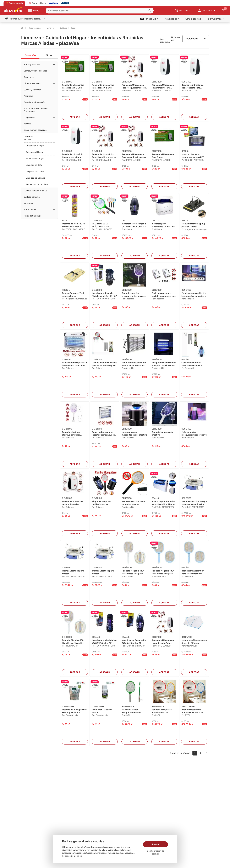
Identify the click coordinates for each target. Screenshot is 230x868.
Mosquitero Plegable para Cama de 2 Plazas (194, 642)
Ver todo (27, 139)
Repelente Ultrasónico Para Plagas (163, 156)
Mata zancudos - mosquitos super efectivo (134, 434)
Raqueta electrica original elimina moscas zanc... (133, 295)
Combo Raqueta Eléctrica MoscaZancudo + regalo (105, 364)
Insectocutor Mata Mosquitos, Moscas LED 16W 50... (193, 156)
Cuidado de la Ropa (35, 146)
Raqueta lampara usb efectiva (162, 434)
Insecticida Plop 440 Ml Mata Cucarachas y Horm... (73, 225)
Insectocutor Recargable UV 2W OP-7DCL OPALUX (134, 225)
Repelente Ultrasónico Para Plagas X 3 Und (103, 87)
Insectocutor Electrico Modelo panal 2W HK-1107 (104, 295)
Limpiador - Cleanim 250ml (102, 711)
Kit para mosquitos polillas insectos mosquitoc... (101, 503)
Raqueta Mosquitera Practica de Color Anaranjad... (162, 711)
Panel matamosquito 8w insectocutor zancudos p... (134, 364)
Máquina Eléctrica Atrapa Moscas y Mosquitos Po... (194, 503)
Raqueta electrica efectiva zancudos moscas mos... (71, 434)
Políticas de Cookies (72, 856)
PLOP (65, 221)
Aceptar (156, 844)
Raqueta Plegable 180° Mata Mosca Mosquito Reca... (133, 572)
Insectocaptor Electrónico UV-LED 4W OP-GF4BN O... (163, 225)
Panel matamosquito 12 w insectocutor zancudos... (75, 364)
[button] (150, 11)
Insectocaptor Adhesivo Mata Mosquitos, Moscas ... (163, 503)
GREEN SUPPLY (69, 706)
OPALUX (185, 151)
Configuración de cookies (156, 852)
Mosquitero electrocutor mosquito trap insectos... (164, 364)
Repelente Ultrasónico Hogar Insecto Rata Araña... (163, 87)
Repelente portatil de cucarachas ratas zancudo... (73, 503)
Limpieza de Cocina (35, 171)
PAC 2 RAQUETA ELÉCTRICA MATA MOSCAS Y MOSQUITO (103, 225)
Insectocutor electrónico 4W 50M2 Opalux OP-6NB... (104, 642)
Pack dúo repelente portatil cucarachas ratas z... (164, 295)
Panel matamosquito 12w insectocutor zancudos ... (194, 295)
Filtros (49, 55)
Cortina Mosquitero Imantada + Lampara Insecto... (192, 364)
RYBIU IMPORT (129, 706)
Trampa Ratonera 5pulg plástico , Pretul (193, 225)
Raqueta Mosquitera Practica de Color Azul (192, 711)
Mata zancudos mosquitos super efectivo (194, 434)
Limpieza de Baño (34, 165)
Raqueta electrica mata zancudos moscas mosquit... (133, 503)
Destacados (196, 39)
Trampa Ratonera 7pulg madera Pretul (74, 295)
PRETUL (185, 221)
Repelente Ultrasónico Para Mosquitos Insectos (134, 156)
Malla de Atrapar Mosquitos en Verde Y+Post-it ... (131, 711)
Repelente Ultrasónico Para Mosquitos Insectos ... (134, 87)
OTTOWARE (187, 637)
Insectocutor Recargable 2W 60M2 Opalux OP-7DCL (134, 642)
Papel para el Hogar (35, 159)
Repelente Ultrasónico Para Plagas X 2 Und (73, 87)
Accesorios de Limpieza (37, 184)
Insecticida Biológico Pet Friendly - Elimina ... (74, 711)
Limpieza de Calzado (35, 178)
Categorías (30, 55)
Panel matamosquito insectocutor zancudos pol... (103, 434)
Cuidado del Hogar (66, 28)
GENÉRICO (67, 82)
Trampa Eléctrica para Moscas (73, 572)
